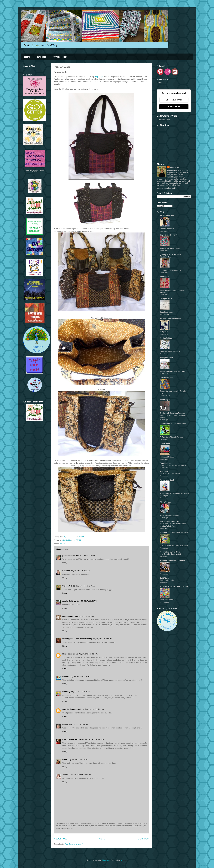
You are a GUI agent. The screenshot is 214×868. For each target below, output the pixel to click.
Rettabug (66, 692)
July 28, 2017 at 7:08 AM (85, 556)
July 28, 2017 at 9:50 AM (87, 601)
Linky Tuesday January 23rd (170, 554)
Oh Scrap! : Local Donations (170, 270)
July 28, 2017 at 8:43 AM (86, 586)
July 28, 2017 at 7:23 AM (80, 571)
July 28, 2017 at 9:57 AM (84, 616)
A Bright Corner (166, 358)
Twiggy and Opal (167, 480)
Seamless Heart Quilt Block (170, 352)
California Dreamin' (167, 580)
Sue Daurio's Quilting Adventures (174, 532)
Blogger (124, 860)
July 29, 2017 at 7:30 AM (80, 692)
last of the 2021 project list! (170, 474)
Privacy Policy (60, 57)
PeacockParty (37, 340)
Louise (65, 724)
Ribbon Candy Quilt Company (172, 560)
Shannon (66, 571)
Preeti (65, 760)
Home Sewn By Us (70, 654)
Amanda (72, 537)
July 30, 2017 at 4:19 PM (78, 760)
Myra (66, 537)
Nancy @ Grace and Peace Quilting (77, 639)
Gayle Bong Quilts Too (169, 235)
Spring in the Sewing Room (170, 248)
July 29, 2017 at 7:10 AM (80, 677)
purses (63, 543)
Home (27, 57)
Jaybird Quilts (166, 400)
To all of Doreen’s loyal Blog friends (173, 465)
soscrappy (164, 277)
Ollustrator (106, 860)
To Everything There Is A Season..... (173, 437)
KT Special (164, 332)
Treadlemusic (165, 463)
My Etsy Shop (165, 119)
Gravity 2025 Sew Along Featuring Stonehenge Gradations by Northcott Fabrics (173, 415)
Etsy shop (99, 77)
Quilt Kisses (165, 443)
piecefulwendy (69, 556)
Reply (65, 563)
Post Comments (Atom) (74, 844)
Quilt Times (165, 578)
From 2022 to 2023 (167, 457)
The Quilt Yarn (166, 299)
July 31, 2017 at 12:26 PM (80, 775)
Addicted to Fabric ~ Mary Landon (174, 586)
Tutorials (41, 57)
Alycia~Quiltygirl (69, 601)
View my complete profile (167, 188)
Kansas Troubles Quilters (170, 318)
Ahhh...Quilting (166, 338)
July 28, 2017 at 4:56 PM (102, 639)
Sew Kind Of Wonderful (170, 522)
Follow (159, 83)
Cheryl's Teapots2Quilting (73, 709)
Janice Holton (68, 616)
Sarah (81, 537)
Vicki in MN (67, 586)
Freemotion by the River (170, 552)
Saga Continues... (166, 312)
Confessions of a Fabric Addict (173, 424)
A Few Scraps (165, 502)
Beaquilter (164, 471)
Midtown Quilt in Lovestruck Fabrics (173, 371)
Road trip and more (167, 229)
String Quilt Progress (167, 600)
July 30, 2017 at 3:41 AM (94, 739)
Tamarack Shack (167, 378)
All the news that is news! (169, 516)
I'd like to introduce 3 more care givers (174, 546)
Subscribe (174, 107)
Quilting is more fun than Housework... (170, 256)
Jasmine (66, 775)
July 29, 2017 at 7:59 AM (95, 709)
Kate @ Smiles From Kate (73, 739)
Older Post (143, 839)
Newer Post (60, 839)
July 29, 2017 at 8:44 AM (79, 724)
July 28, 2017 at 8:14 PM (88, 654)
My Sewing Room (167, 215)
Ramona (66, 677)
